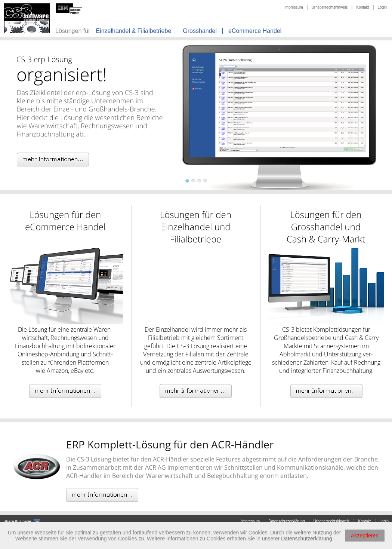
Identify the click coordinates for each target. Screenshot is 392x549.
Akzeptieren (365, 536)
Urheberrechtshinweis (330, 7)
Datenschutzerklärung (286, 521)
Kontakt (362, 7)
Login (382, 7)
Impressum (294, 7)
